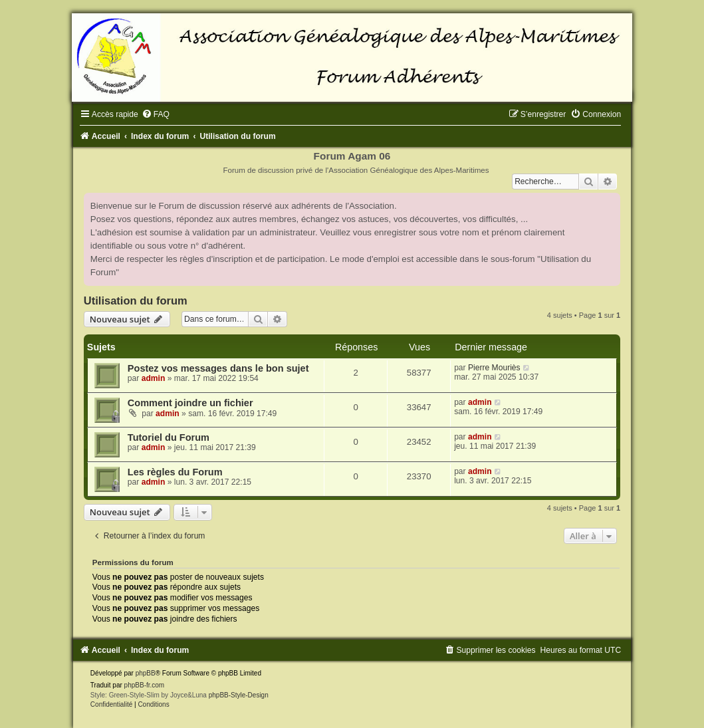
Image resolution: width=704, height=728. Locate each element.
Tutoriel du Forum (169, 437)
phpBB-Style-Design (239, 695)
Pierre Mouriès (494, 368)
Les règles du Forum (175, 472)
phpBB (146, 673)
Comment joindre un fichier (190, 403)
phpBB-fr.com (145, 685)
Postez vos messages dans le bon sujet (218, 368)
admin (154, 378)
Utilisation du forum (136, 301)
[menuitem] (156, 114)
